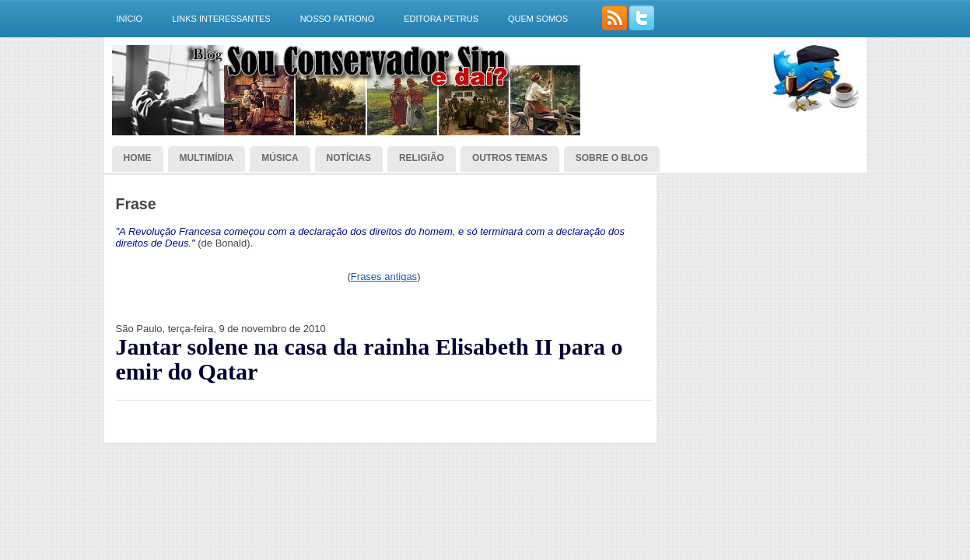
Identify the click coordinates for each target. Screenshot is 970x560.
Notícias (349, 158)
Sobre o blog (612, 158)
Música (280, 158)
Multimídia (207, 158)
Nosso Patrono (338, 19)
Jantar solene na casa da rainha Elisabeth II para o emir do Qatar (369, 359)
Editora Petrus (441, 19)
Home (138, 158)
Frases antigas (384, 276)
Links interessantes (221, 19)
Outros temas (510, 158)
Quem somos (538, 19)
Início (130, 19)
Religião (422, 158)
